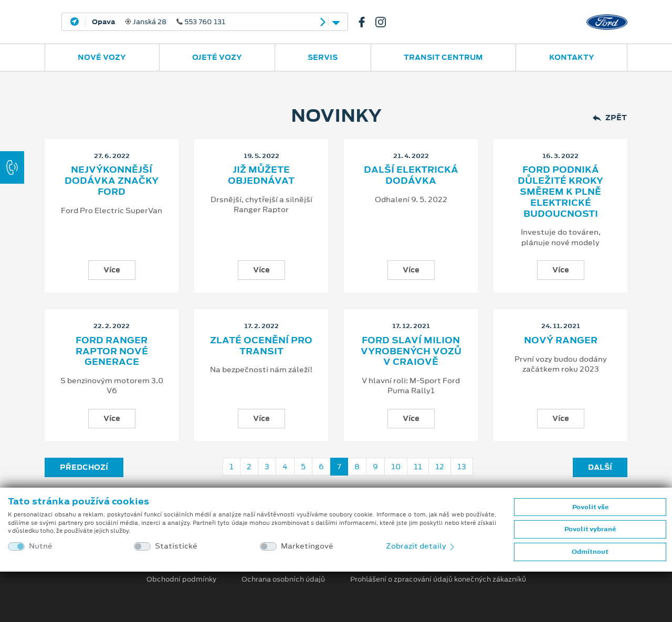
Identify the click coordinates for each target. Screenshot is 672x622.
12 (440, 467)
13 (462, 467)
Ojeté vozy (217, 57)
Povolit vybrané (590, 529)
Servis (323, 57)
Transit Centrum (443, 57)
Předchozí (84, 467)
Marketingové (307, 546)
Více (112, 270)
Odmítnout (590, 552)
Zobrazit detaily (421, 546)
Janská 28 (159, 22)
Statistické (176, 546)
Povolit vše (590, 507)
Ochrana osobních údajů (283, 579)
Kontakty (572, 57)
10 (396, 467)
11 (418, 467)
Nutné (41, 546)
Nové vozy (102, 57)
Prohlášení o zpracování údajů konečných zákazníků (438, 579)
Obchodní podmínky (181, 579)
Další (600, 467)
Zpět (610, 118)
